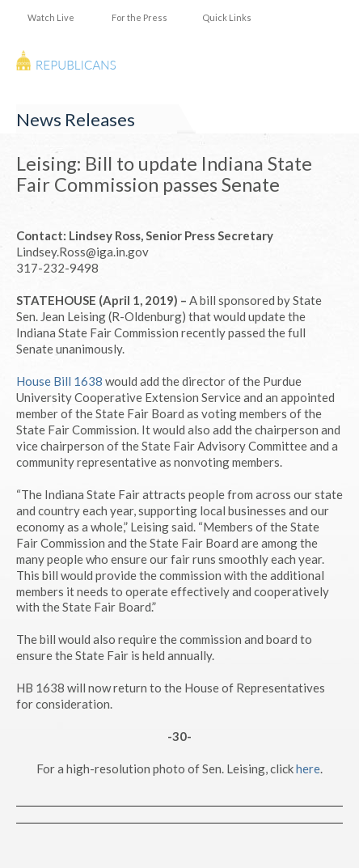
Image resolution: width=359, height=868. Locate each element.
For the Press (139, 17)
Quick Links (227, 17)
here (308, 768)
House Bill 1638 (59, 381)
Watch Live (51, 17)
